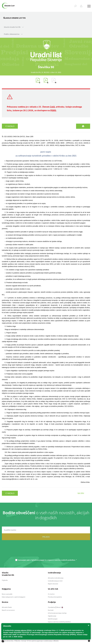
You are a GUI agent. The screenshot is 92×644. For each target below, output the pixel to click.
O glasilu (5, 580)
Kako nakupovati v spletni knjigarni (14, 597)
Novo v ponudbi (7, 594)
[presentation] (46, 551)
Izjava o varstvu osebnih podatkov (59, 622)
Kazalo (10, 126)
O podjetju (52, 607)
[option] (46, 67)
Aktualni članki (7, 607)
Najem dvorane (53, 584)
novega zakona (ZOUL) (23, 630)
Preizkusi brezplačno (55, 597)
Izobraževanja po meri (55, 581)
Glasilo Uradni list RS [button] (14, 27)
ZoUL (53, 107)
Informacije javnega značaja (57, 613)
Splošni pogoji (53, 619)
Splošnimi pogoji (38, 560)
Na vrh (81, 493)
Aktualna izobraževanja (56, 578)
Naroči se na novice (8, 610)
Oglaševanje (52, 616)
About (60, 607)
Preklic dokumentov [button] (13, 34)
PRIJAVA (46, 537)
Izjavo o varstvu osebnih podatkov (62, 560)
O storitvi (51, 594)
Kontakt (51, 610)
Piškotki (17, 641)
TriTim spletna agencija (35, 641)
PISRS (53, 110)
